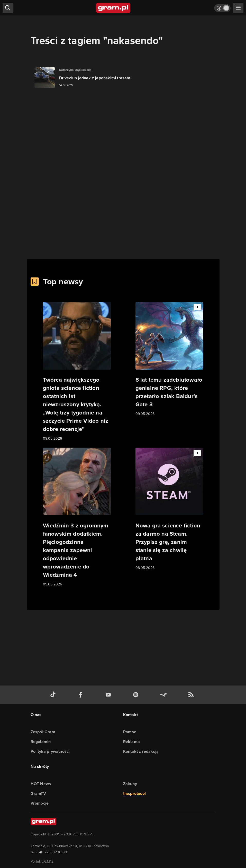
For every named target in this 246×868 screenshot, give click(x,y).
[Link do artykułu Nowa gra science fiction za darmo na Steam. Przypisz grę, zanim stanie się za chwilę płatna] (169, 509)
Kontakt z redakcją (141, 751)
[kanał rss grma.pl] (192, 695)
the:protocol (134, 793)
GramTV (38, 793)
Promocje (40, 803)
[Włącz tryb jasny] (222, 8)
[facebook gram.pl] (81, 695)
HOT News (41, 784)
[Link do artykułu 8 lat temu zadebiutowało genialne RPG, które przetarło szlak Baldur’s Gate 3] (169, 359)
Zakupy (130, 784)
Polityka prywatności (50, 751)
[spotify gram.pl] (137, 695)
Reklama (131, 742)
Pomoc (130, 732)
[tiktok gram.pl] (54, 695)
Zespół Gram (43, 732)
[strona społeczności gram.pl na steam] (165, 695)
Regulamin (41, 742)
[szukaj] (8, 8)
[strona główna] (113, 8)
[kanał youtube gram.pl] (109, 695)
